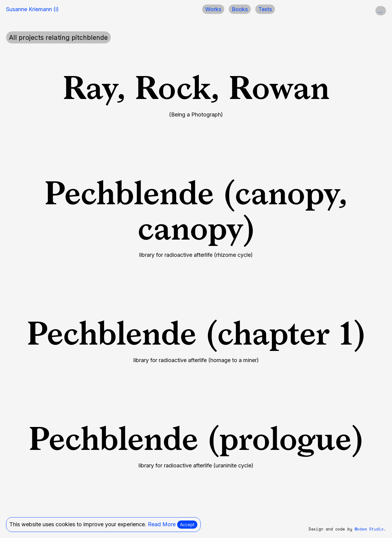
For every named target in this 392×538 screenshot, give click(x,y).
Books (240, 9)
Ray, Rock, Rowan (196, 88)
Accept (187, 525)
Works (213, 9)
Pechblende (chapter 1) (196, 333)
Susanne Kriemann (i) (32, 9)
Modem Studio (369, 529)
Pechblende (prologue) (196, 438)
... (381, 11)
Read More (162, 524)
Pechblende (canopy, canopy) (196, 210)
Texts (265, 9)
